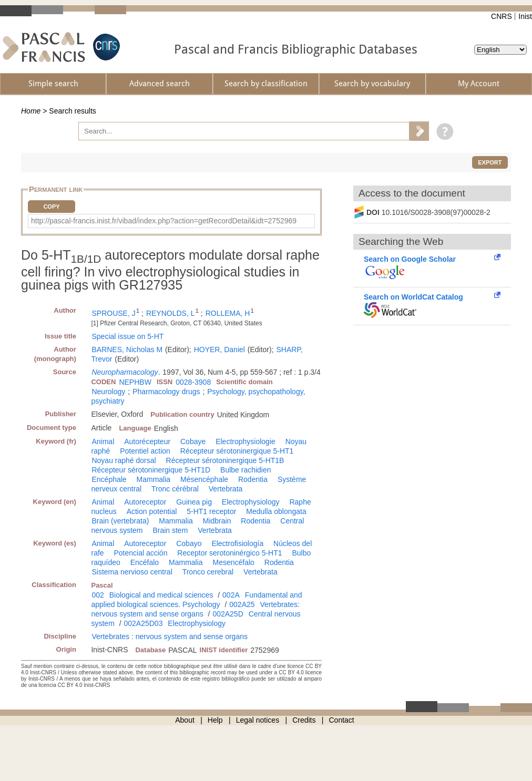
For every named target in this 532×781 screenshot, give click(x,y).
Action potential (152, 511)
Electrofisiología (237, 543)
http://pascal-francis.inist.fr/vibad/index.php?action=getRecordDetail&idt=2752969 (164, 221)
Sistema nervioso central (132, 572)
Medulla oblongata (276, 511)
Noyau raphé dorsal (124, 460)
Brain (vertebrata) (120, 521)
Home (31, 111)
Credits (304, 720)
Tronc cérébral (175, 489)
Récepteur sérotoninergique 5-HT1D (151, 470)
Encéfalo (145, 562)
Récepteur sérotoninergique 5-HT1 (237, 451)
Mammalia (154, 479)
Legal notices (258, 720)
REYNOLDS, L (171, 313)
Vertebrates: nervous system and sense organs (195, 609)
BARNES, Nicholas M (127, 350)
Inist (525, 16)
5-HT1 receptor (211, 511)
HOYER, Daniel (219, 350)
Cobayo (189, 543)
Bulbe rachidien (246, 470)
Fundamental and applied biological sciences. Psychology (196, 600)
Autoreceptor (145, 502)
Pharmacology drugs (166, 392)
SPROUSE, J (113, 313)
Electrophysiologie (245, 441)
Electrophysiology (251, 502)
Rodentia (253, 479)
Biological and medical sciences (161, 595)
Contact (342, 720)
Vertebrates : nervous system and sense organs (170, 636)
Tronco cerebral (208, 572)
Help (215, 720)
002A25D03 (143, 623)
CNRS (502, 16)
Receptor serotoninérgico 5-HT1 (229, 553)
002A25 (242, 604)
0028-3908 (193, 382)
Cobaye (193, 441)
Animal (103, 441)
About (185, 720)
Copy (51, 207)
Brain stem (170, 530)
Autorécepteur (147, 441)
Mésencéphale (204, 479)
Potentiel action (145, 451)
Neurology (108, 392)
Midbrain (217, 521)
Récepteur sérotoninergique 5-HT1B (225, 460)
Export (490, 162)
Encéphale (109, 479)
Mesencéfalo (233, 562)
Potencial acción (140, 553)
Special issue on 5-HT (127, 336)
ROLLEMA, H (228, 313)
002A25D (228, 614)
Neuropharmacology (125, 372)
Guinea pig (194, 502)
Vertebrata (226, 489)
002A (231, 595)
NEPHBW (135, 382)
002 (98, 595)
